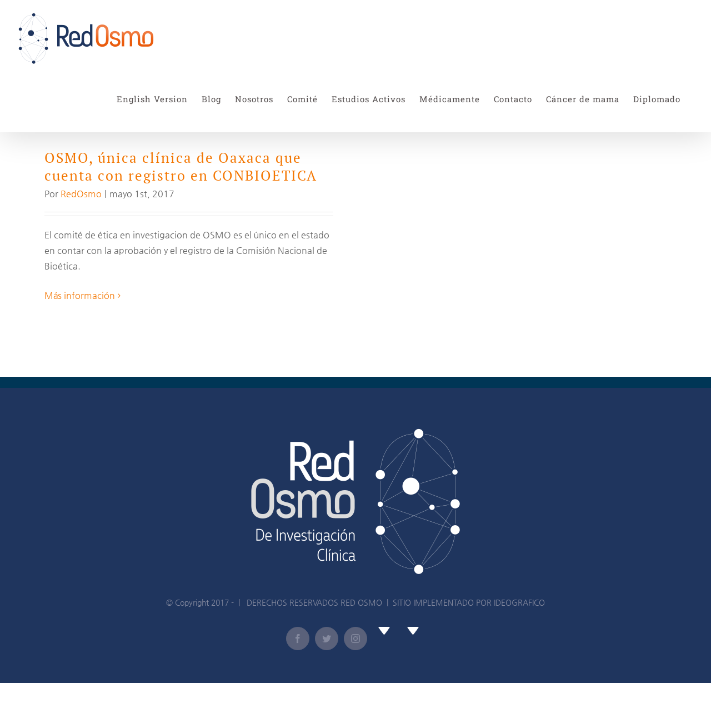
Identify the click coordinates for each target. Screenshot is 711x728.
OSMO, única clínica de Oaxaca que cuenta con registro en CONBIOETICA (181, 166)
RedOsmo (81, 194)
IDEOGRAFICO (519, 602)
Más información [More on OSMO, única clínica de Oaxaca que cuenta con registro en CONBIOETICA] (80, 295)
